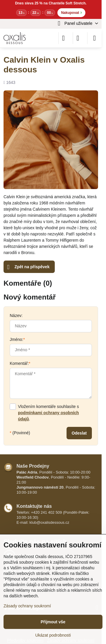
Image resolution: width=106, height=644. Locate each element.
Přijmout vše (53, 622)
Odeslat (79, 433)
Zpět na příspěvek (28, 267)
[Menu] (95, 38)
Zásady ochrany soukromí (27, 606)
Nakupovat (71, 12)
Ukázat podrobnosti (53, 635)
